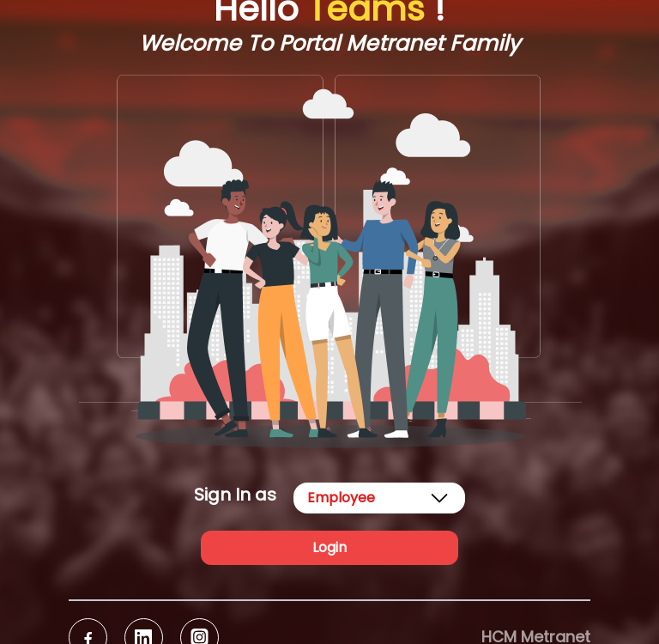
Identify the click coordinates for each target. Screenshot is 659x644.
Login (329, 547)
